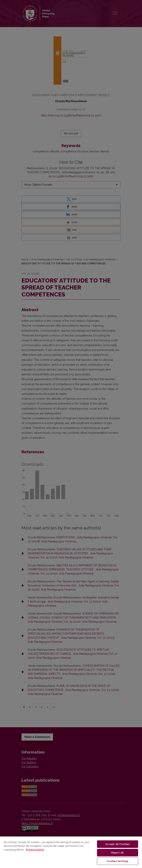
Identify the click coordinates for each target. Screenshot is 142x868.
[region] (71, 852)
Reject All (118, 853)
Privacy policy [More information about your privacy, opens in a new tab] (35, 850)
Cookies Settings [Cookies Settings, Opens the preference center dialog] (117, 861)
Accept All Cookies (118, 844)
